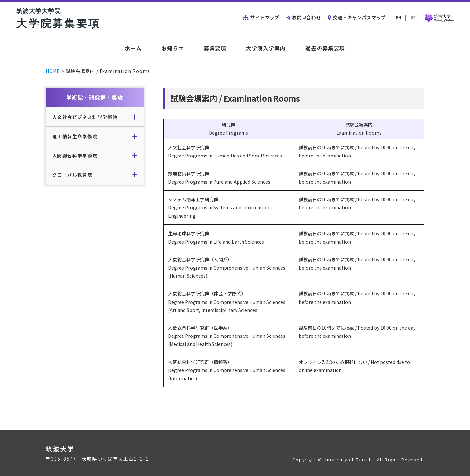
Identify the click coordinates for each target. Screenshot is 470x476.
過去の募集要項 (325, 48)
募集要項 (215, 48)
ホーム (133, 48)
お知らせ (173, 48)
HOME (53, 71)
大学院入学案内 (266, 48)
